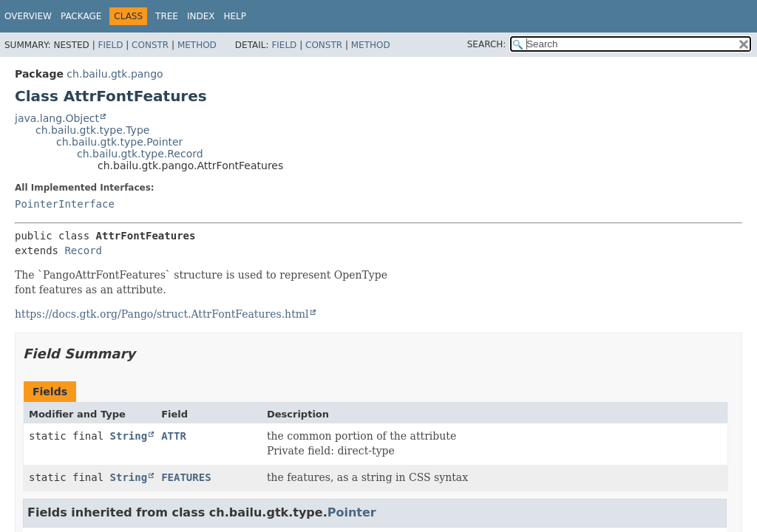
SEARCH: (487, 44)
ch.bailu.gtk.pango (115, 74)
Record (83, 250)
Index (201, 16)
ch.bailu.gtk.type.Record (140, 154)
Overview (28, 16)
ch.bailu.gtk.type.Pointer (119, 142)
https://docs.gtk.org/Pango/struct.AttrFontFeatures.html (162, 314)
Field (110, 45)
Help (235, 16)
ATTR (174, 436)
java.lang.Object (57, 118)
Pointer (352, 512)
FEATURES (186, 477)
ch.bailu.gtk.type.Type (92, 130)
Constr (150, 45)
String (129, 436)
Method (197, 45)
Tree (167, 16)
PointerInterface (65, 204)
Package (81, 16)
